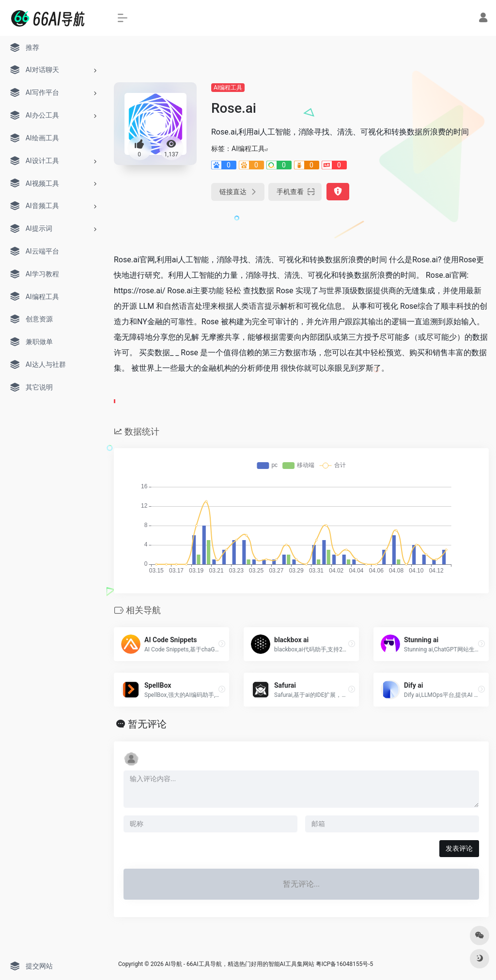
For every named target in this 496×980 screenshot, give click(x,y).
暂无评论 (147, 724)
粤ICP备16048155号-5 (345, 964)
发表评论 (459, 848)
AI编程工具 (228, 88)
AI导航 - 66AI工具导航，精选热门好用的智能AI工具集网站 (240, 964)
